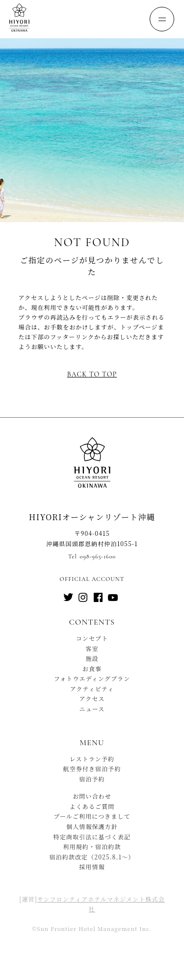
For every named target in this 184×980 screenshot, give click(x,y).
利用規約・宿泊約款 (92, 846)
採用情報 (92, 867)
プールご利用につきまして (92, 816)
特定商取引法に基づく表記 (92, 837)
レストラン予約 (92, 759)
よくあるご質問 (92, 806)
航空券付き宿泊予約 (92, 768)
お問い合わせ (92, 796)
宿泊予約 (92, 779)
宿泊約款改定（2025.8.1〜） (92, 857)
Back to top (92, 374)
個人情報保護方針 (92, 826)
